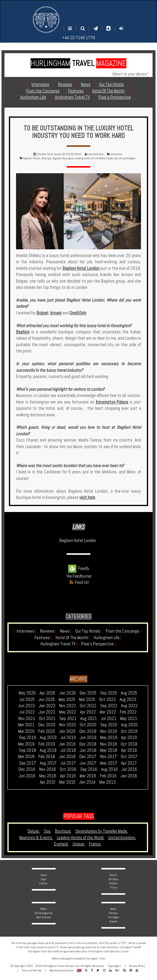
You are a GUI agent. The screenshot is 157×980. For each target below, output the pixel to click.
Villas (113, 887)
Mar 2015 (67, 782)
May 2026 (27, 693)
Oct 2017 (129, 756)
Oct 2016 (68, 769)
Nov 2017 (109, 756)
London (110, 158)
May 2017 (109, 763)
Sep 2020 (109, 725)
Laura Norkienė (95, 154)
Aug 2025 (129, 693)
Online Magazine (44, 913)
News (66, 631)
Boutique (46, 158)
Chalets (113, 883)
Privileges (113, 917)
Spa (116, 158)
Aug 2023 (128, 699)
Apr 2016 (68, 776)
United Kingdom (128, 158)
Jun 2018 (88, 750)
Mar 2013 (107, 782)
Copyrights (114, 966)
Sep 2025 (109, 693)
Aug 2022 (129, 706)
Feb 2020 (47, 731)
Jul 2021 (109, 718)
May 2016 (48, 776)
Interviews (116, 154)
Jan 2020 (67, 731)
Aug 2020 (129, 725)
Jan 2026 (67, 693)
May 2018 (109, 750)
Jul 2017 (68, 763)
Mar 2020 (26, 731)
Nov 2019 (109, 731)
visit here (87, 497)
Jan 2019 (67, 744)
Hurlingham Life (107, 638)
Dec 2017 (88, 756)
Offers (44, 909)
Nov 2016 (48, 769)
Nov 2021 (27, 718)
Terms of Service (32, 970)
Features (43, 638)
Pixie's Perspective (98, 644)
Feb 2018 (47, 756)
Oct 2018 (129, 744)
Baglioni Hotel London (81, 268)
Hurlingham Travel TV (59, 644)
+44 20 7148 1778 (79, 38)
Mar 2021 (26, 725)
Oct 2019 (129, 731)
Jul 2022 (27, 712)
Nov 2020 (67, 725)
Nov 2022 (67, 706)
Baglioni (23, 332)
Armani (56, 313)
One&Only (78, 313)
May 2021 (129, 718)
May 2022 (68, 712)
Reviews (48, 631)
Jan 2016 (129, 776)
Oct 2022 (88, 706)
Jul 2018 (68, 750)
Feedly (79, 568)
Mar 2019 (26, 744)
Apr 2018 (129, 750)
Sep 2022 (109, 706)
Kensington (68, 158)
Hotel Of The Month (73, 638)
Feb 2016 (108, 776)
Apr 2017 (129, 763)
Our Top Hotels (89, 631)
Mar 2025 (87, 699)
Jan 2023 (47, 706)
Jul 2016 (129, 769)
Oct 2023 (107, 699)
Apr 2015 (48, 782)
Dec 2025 (88, 693)
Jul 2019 (68, 737)
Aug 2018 (48, 750)
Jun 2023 (26, 706)
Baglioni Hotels (32, 158)
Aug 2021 (89, 718)
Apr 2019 (129, 737)
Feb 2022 (128, 712)
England (56, 158)
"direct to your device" (129, 74)
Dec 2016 (27, 769)
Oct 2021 (47, 718)
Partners (113, 913)
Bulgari (42, 313)
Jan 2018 (67, 756)
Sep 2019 (28, 737)
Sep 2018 (28, 750)
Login (44, 879)
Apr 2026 (47, 693)
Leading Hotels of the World (90, 158)
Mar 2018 (26, 756)
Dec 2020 (47, 725)
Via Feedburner (79, 576)
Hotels (113, 875)
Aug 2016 (109, 769)
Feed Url (79, 582)
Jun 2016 (27, 776)
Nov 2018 (109, 744)
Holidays (113, 879)
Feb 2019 (47, 744)
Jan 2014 (87, 782)
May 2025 (67, 699)
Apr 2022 (88, 712)
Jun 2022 (47, 712)
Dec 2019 (88, 731)
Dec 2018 (88, 744)
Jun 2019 (88, 737)
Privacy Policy (137, 966)
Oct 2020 (88, 725)
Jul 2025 (27, 699)
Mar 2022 (108, 712)
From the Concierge (123, 631)
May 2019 (109, 737)
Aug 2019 (48, 737)
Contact (44, 883)
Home (44, 875)
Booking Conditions (62, 970)
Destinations (44, 917)
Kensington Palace (112, 402)
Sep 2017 (28, 763)
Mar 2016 (88, 776)
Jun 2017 (88, 763)
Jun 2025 (47, 699)
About (113, 909)
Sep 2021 (68, 718)
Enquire (113, 921)
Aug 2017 (48, 763)
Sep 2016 (89, 769)
